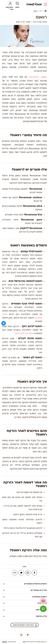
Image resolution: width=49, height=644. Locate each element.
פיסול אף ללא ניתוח (24, 333)
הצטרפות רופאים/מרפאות (25, 625)
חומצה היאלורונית (38, 77)
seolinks (5, 642)
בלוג (41, 11)
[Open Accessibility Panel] (4, 323)
